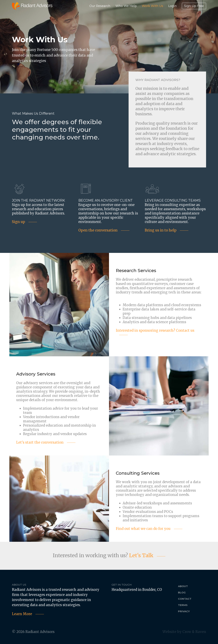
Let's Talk (141, 555)
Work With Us (153, 6)
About (183, 586)
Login (173, 6)
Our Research (100, 6)
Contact (185, 599)
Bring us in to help (161, 230)
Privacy (184, 611)
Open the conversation (98, 230)
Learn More (22, 614)
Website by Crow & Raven (184, 632)
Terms (183, 605)
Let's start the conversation (40, 442)
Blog (182, 592)
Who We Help (126, 6)
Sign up (18, 222)
